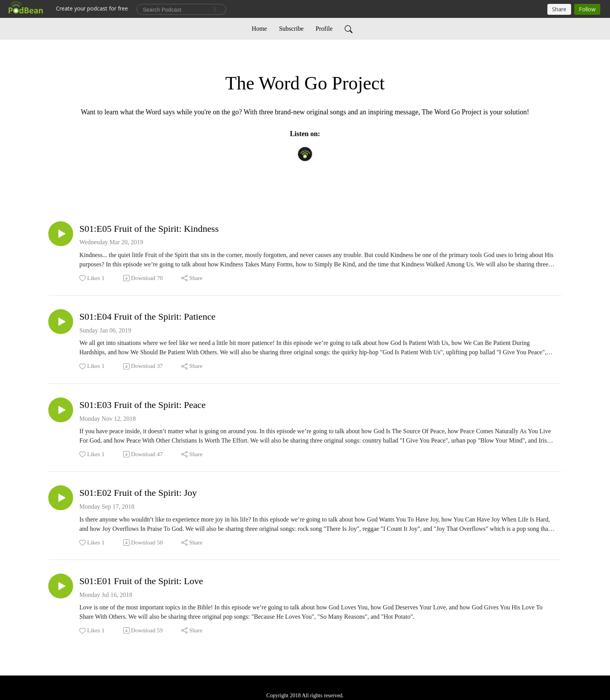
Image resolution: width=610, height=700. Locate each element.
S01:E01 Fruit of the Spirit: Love (141, 581)
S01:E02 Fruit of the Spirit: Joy (138, 493)
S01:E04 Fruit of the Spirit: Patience (147, 317)
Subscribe (291, 29)
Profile (324, 29)
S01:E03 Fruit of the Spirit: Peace (143, 405)
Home (259, 29)
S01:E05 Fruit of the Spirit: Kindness (149, 229)
